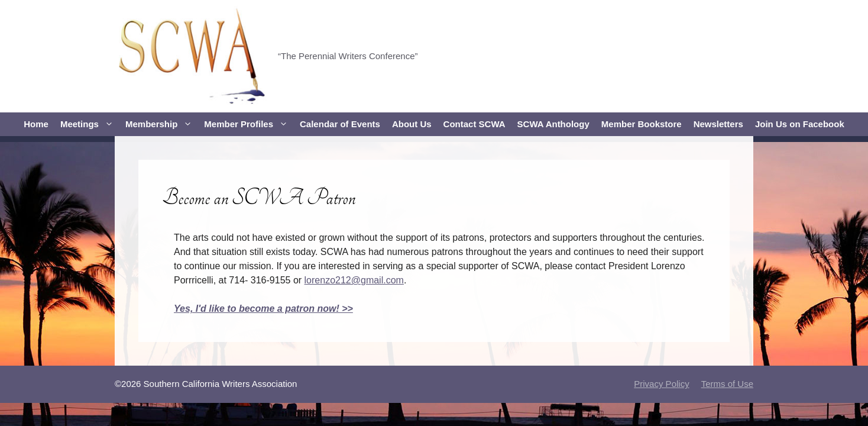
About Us (412, 124)
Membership (162, 124)
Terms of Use (727, 384)
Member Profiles (249, 124)
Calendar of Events (340, 124)
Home (36, 124)
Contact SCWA (475, 124)
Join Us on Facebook (800, 124)
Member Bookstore (642, 124)
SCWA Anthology (553, 124)
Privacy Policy (661, 384)
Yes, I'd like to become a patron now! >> (263, 309)
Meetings (90, 124)
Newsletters (718, 124)
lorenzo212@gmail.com (354, 280)
